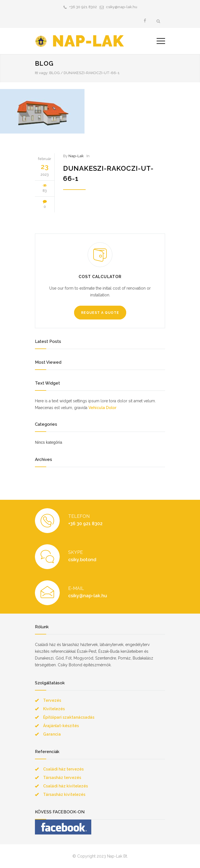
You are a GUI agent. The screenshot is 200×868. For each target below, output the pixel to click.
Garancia (52, 734)
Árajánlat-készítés (61, 726)
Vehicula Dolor (102, 408)
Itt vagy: (42, 73)
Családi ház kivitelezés (65, 786)
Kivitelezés (54, 709)
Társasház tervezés (62, 778)
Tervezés (52, 700)
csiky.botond (82, 560)
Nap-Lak (76, 156)
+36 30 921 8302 (83, 7)
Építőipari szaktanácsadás (69, 717)
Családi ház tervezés (63, 769)
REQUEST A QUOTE (100, 313)
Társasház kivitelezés (64, 794)
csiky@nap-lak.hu (122, 7)
